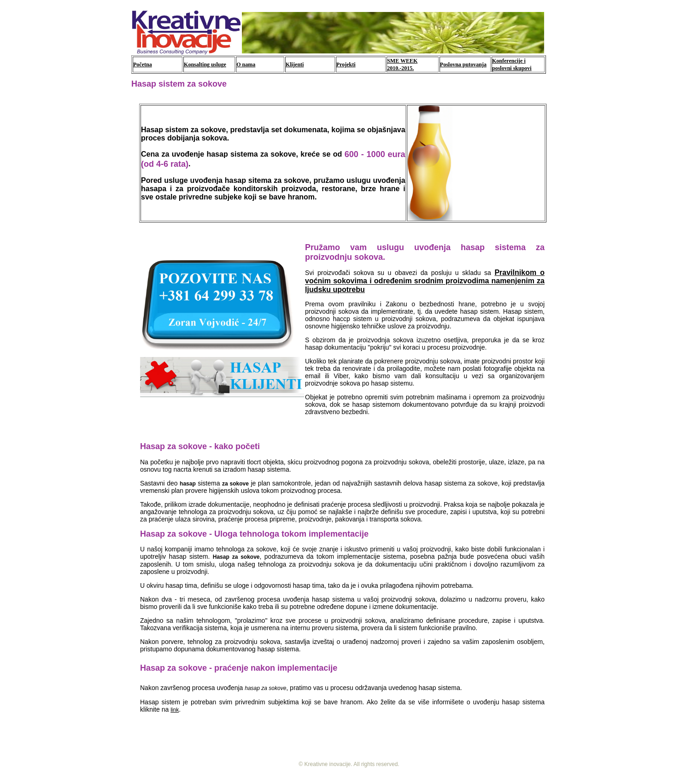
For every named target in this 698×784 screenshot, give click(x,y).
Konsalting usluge (205, 64)
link (175, 710)
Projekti (346, 64)
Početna (143, 64)
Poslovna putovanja (463, 64)
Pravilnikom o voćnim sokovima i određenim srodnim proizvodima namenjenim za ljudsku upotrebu (425, 281)
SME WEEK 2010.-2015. (402, 64)
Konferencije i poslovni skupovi (512, 64)
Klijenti (295, 64)
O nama (246, 64)
